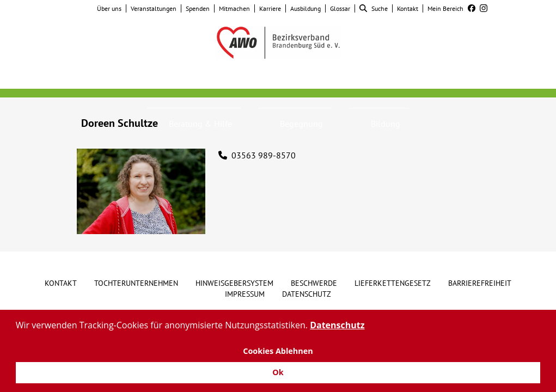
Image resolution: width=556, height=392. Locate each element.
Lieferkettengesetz (393, 283)
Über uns (109, 8)
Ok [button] (278, 372)
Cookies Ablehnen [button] (278, 351)
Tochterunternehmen (136, 283)
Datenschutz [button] (337, 325)
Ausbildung (306, 8)
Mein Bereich (445, 8)
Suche (374, 8)
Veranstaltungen (154, 8)
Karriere (270, 8)
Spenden (198, 8)
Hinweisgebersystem (234, 283)
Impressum (245, 294)
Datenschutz (307, 294)
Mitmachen (234, 8)
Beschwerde (314, 283)
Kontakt (408, 8)
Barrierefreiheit (480, 283)
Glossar (340, 8)
